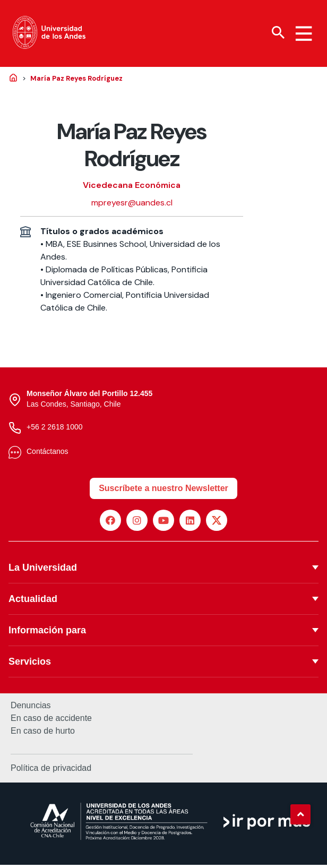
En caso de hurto (43, 734)
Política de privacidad (51, 771)
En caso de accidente (51, 721)
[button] (300, 814)
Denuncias (31, 708)
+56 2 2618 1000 (55, 429)
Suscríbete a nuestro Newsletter (164, 491)
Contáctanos (48, 454)
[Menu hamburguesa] (304, 34)
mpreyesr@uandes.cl (132, 206)
